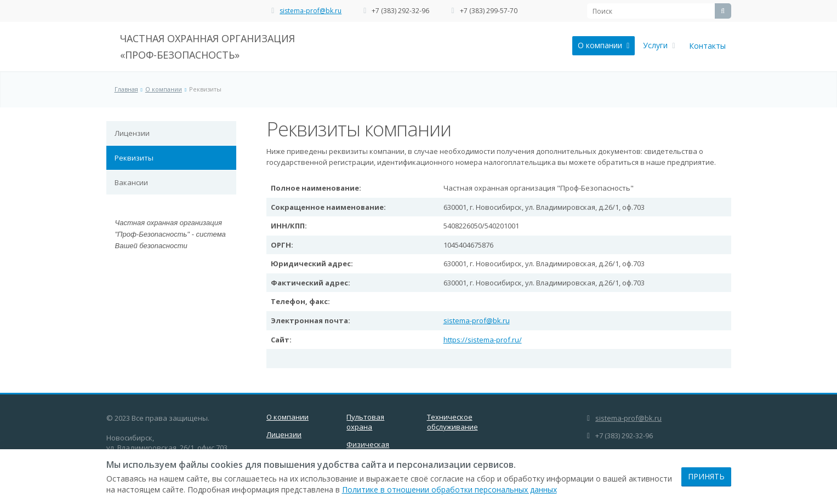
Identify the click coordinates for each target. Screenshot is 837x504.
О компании (603, 45)
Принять (706, 476)
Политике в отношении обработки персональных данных (449, 489)
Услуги (659, 45)
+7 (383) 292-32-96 (400, 11)
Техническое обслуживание (452, 422)
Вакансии (131, 182)
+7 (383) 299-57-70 (489, 11)
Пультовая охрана (365, 422)
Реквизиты (134, 158)
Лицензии (132, 133)
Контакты (707, 46)
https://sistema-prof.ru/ (483, 340)
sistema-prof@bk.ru (311, 11)
